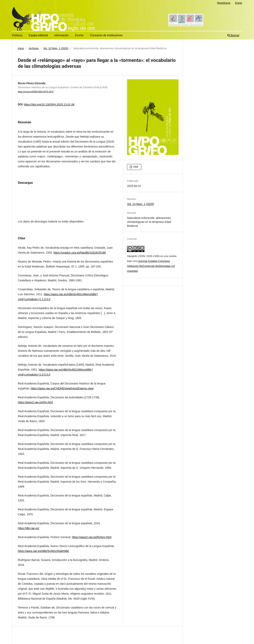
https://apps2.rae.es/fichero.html (92, 537)
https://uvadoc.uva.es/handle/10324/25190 (80, 253)
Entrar (239, 3)
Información (61, 35)
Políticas (17, 35)
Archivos (34, 48)
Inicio (21, 48)
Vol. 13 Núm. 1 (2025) (56, 48)
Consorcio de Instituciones (106, 35)
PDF (136, 167)
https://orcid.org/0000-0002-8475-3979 (36, 92)
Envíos (79, 35)
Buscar (233, 35)
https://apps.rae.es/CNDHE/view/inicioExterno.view (62, 388)
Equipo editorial (38, 35)
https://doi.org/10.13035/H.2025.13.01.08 (49, 104)
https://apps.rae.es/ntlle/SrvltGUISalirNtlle (43, 551)
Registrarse (224, 3)
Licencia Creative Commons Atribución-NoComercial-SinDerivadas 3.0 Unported (151, 266)
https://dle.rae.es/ (28, 528)
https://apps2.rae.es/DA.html (35, 402)
